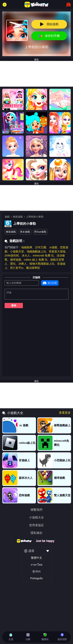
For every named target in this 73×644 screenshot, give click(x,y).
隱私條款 (36, 533)
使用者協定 (36, 525)
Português (36, 578)
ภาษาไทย (36, 565)
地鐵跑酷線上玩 (36, 251)
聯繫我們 (36, 510)
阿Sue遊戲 (40, 232)
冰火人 (26, 255)
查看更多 (65, 413)
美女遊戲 (25, 232)
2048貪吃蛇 (12, 255)
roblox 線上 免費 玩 (36, 260)
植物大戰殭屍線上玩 (42, 264)
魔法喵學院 (33, 268)
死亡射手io (17, 268)
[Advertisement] (36, 198)
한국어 (36, 571)
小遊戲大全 (36, 517)
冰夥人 (23, 264)
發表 (14, 305)
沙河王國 (41, 247)
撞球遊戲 (16, 260)
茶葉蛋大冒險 (57, 251)
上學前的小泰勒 (35, 217)
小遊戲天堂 (17, 251)
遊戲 (7, 217)
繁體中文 (36, 558)
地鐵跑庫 (27, 247)
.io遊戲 (53, 247)
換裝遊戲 (18, 217)
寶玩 (13, 264)
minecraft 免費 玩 (43, 255)
